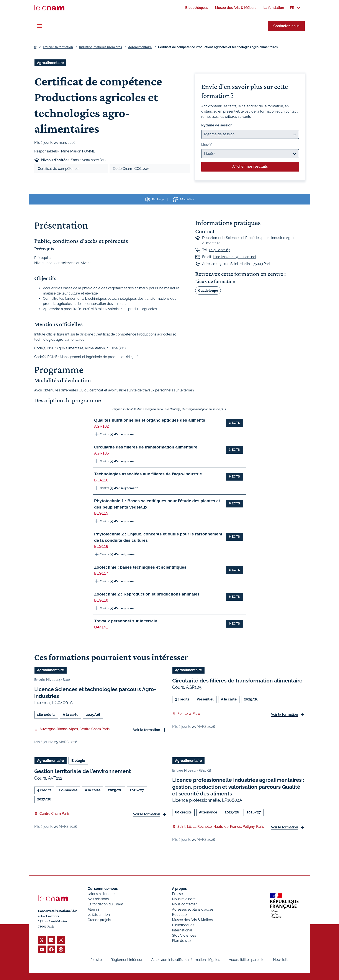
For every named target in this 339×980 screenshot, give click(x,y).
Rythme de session (217, 125)
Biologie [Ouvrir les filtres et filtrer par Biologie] (78, 761)
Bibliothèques (183, 925)
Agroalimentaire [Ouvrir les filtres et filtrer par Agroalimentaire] (51, 63)
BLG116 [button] (101, 546)
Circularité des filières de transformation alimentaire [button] (146, 447)
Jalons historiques (102, 894)
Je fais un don (99, 915)
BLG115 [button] (101, 513)
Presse (177, 894)
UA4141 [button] (101, 627)
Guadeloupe (208, 290)
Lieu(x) (207, 145)
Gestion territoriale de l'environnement (83, 771)
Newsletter (282, 960)
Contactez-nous (286, 26)
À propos (179, 889)
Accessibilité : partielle (246, 960)
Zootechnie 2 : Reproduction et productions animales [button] (147, 594)
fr (35, 47)
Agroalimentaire (140, 47)
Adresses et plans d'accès (193, 909)
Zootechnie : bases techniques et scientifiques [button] (140, 567)
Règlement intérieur (126, 960)
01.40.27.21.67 (220, 250)
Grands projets (99, 920)
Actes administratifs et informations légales (186, 960)
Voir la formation (147, 730)
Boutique (179, 915)
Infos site (95, 960)
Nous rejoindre (184, 899)
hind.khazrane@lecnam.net (235, 257)
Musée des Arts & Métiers (192, 920)
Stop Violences (184, 935)
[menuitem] (197, 8)
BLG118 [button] (101, 600)
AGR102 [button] (101, 426)
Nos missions (98, 899)
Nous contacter (184, 904)
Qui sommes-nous (103, 889)
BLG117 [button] (101, 573)
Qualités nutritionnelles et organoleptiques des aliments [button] (150, 420)
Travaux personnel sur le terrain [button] (126, 621)
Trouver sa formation (58, 47)
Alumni (93, 909)
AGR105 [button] (101, 453)
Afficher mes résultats (250, 166)
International (182, 930)
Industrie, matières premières (101, 47)
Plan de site (181, 941)
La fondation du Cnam (105, 904)
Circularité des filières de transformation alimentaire (237, 681)
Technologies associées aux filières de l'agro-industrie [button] (148, 474)
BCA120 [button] (101, 480)
